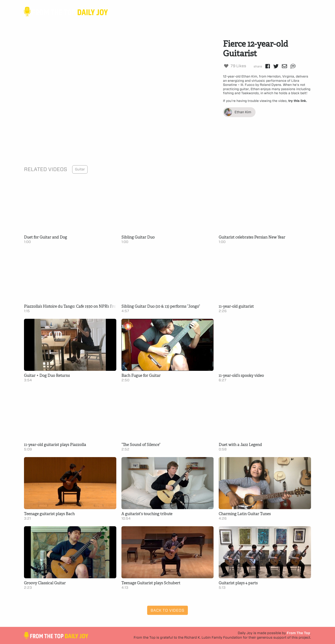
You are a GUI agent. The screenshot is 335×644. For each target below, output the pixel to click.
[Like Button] (226, 66)
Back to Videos (167, 610)
